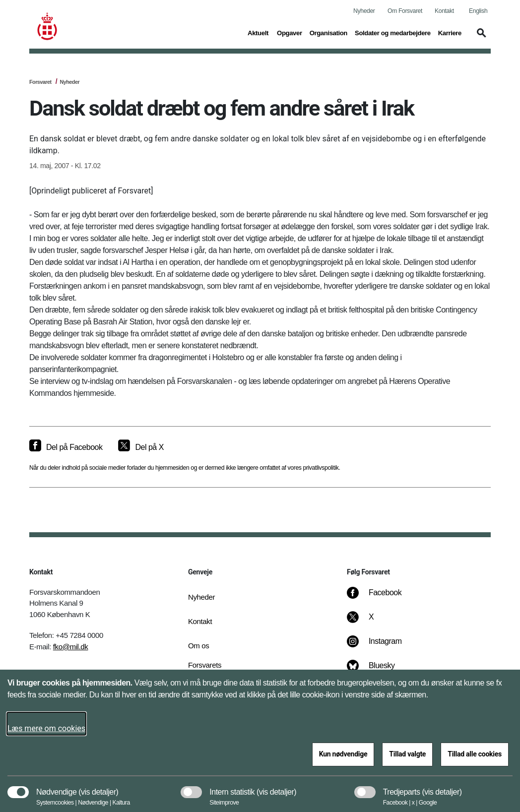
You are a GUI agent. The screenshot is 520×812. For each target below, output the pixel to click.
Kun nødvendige (343, 754)
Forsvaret (40, 82)
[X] (372, 622)
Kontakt (444, 11)
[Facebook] (381, 598)
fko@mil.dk (71, 647)
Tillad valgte (407, 754)
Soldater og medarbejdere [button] (393, 32)
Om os (198, 646)
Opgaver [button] (290, 32)
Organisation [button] (328, 32)
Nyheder (364, 11)
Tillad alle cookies (475, 754)
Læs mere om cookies (46, 728)
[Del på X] (141, 447)
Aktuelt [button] (259, 32)
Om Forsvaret (405, 11)
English (478, 11)
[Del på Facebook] (66, 447)
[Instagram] (381, 646)
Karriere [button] (450, 32)
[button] (480, 38)
